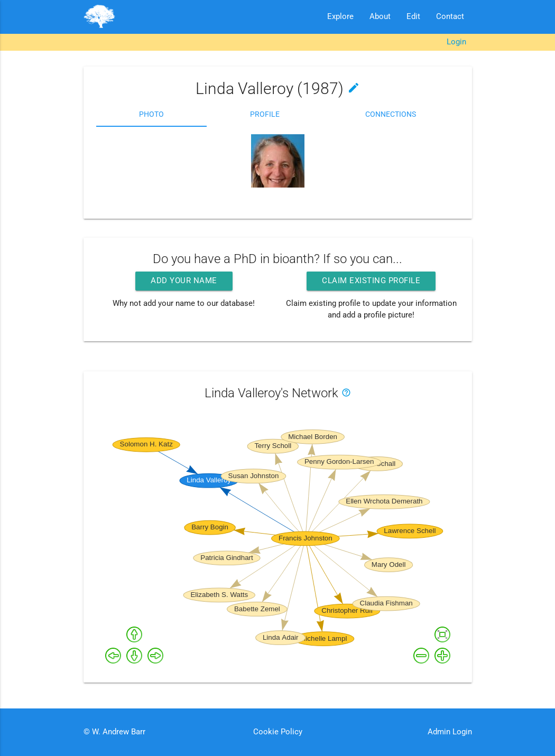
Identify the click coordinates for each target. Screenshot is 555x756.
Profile (265, 114)
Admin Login (450, 732)
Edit (413, 17)
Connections (391, 114)
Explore (340, 17)
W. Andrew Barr (118, 732)
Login (456, 42)
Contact (450, 17)
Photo (151, 114)
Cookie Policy (278, 732)
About (380, 17)
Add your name (184, 281)
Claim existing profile (371, 281)
